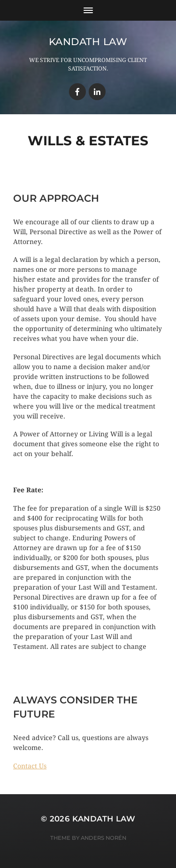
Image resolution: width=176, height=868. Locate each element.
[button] (30, 766)
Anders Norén (103, 838)
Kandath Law (88, 42)
